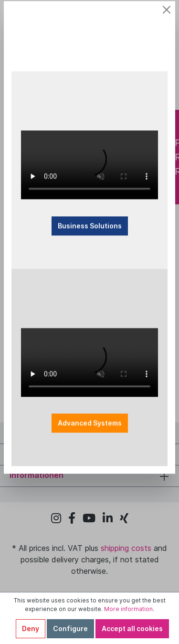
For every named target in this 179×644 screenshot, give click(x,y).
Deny (31, 628)
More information (128, 609)
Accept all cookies (132, 628)
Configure (70, 628)
